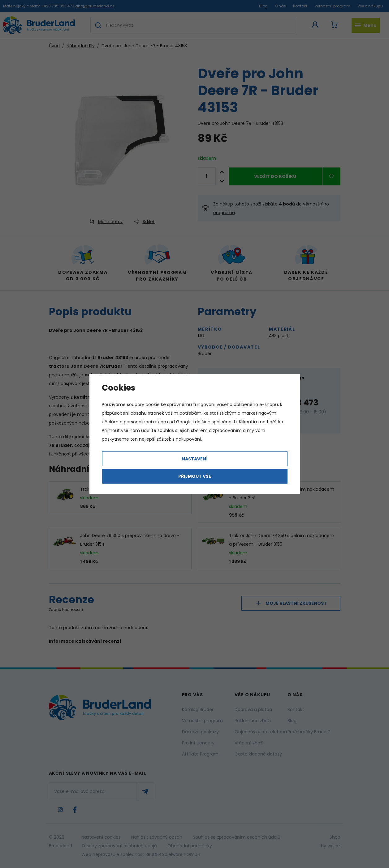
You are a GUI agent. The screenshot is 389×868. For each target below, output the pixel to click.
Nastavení (195, 459)
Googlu (184, 422)
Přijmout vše (195, 476)
